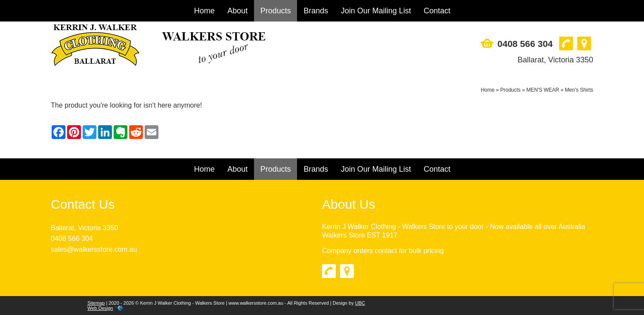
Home (204, 11)
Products (276, 11)
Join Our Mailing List (376, 11)
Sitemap (96, 303)
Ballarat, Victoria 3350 (555, 60)
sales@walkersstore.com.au (94, 249)
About (237, 11)
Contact (437, 11)
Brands (316, 11)
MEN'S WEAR (543, 90)
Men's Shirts (579, 90)
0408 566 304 (525, 44)
